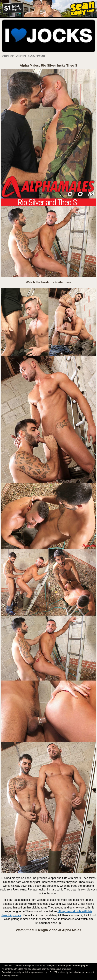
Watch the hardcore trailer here (48, 282)
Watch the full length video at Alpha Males (48, 930)
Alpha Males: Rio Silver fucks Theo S (49, 65)
